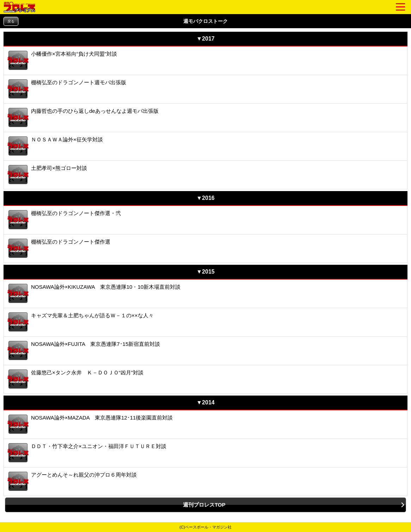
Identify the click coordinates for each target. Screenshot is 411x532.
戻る (11, 21)
